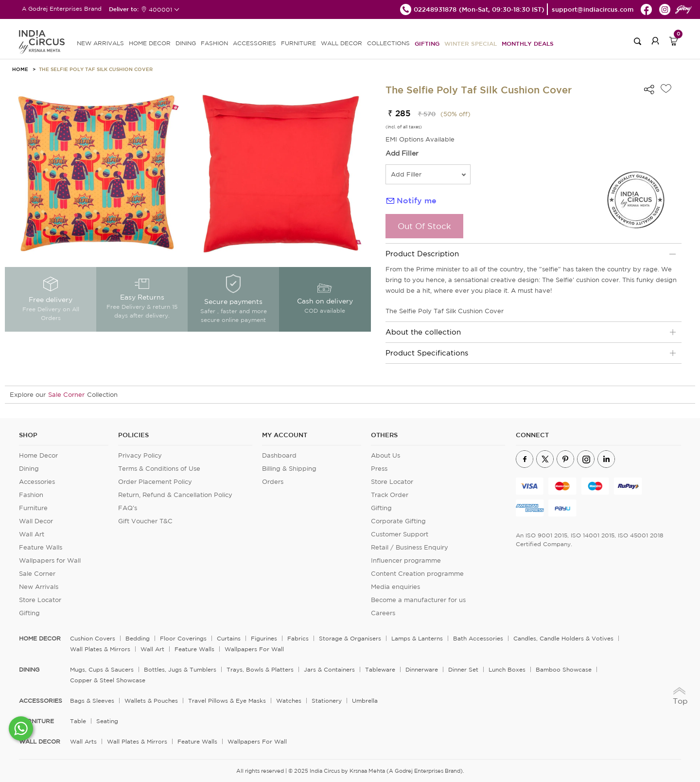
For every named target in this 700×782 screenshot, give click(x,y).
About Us (385, 455)
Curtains (229, 638)
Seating (107, 721)
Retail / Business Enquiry (410, 547)
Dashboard (279, 455)
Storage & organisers (350, 638)
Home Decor (38, 455)
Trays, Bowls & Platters (260, 669)
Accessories (37, 482)
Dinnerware (422, 669)
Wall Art (32, 534)
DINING (186, 43)
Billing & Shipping (289, 469)
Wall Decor (36, 521)
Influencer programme (406, 560)
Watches (289, 701)
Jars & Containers (329, 669)
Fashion (31, 495)
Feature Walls (41, 547)
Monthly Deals (528, 43)
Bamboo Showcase (564, 669)
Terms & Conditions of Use (159, 469)
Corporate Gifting (398, 521)
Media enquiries (395, 587)
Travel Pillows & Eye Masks (227, 701)
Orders (273, 482)
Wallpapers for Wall (50, 560)
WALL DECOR (341, 43)
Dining (29, 469)
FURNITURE (298, 43)
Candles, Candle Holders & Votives (563, 638)
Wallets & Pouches (151, 701)
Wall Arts (83, 741)
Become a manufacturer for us (418, 600)
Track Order (390, 495)
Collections (388, 43)
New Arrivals (39, 587)
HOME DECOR (150, 43)
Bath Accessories (478, 638)
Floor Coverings (183, 638)
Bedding (138, 638)
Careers (383, 613)
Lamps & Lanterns (417, 638)
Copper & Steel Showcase (108, 680)
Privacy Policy (140, 455)
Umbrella (365, 701)
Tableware (380, 669)
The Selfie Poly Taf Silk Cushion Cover (96, 69)
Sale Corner (66, 395)
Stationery (327, 701)
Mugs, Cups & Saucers (102, 669)
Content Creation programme (417, 574)
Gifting (427, 43)
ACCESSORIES (254, 43)
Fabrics (298, 638)
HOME (20, 69)
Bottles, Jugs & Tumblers (180, 669)
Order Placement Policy (155, 482)
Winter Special (471, 43)
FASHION (214, 43)
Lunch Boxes (507, 669)
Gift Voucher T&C (145, 521)
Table (78, 721)
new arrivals (100, 43)
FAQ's (128, 508)
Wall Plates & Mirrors (100, 649)
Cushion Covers (93, 638)
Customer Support (400, 534)
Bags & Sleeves (92, 701)
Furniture (33, 508)
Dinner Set (463, 669)
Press (379, 469)
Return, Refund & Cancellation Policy (175, 495)
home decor (40, 639)
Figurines (264, 638)
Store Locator (40, 600)
